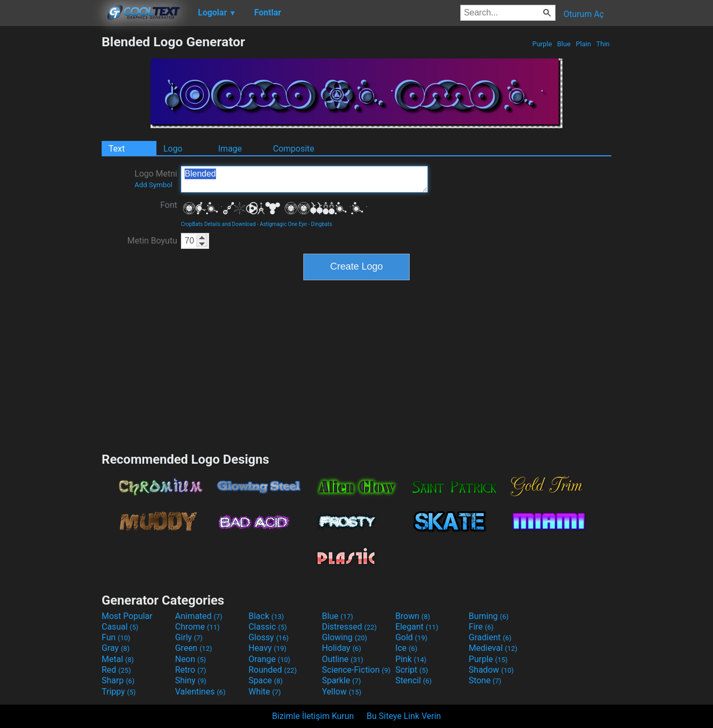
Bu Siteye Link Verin (404, 716)
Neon (190, 659)
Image (230, 149)
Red (116, 670)
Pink (411, 659)
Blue (564, 44)
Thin (603, 44)
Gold (412, 637)
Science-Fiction (356, 670)
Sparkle (341, 680)
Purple (542, 44)
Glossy (269, 637)
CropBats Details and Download (218, 224)
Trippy (119, 692)
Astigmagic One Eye (283, 224)
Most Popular (127, 616)
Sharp (118, 680)
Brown (413, 616)
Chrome (197, 627)
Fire (481, 627)
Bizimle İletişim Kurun (313, 716)
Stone (485, 680)
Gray (115, 648)
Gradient (490, 637)
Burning (489, 616)
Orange (270, 659)
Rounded (273, 670)
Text (117, 149)
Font (169, 205)
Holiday (342, 648)
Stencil (413, 680)
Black (266, 616)
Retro (190, 670)
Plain (583, 44)
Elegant (417, 627)
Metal (118, 659)
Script (412, 670)
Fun (116, 637)
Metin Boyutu (152, 241)
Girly (189, 637)
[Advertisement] (51, 194)
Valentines (200, 692)
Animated (199, 616)
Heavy (267, 648)
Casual (120, 627)
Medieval (493, 648)
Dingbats (322, 224)
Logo (173, 149)
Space (266, 680)
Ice (406, 648)
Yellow (342, 692)
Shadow (491, 670)
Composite (294, 149)
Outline (343, 659)
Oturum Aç (584, 14)
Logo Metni (156, 179)
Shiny (191, 680)
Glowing (345, 637)
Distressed (349, 627)
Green (194, 648)
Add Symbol (154, 185)
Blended (304, 179)
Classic (268, 627)
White (265, 692)
